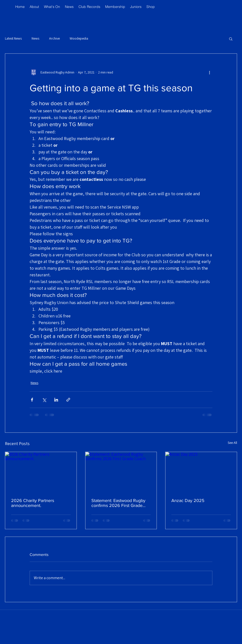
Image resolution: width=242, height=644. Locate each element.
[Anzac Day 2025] (201, 472)
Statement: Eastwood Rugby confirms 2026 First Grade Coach (118, 503)
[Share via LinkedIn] (56, 400)
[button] (234, 9)
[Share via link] (68, 400)
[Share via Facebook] (32, 400)
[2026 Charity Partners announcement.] (41, 472)
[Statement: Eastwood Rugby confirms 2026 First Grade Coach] (121, 472)
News (35, 38)
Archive (54, 38)
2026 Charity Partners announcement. (33, 503)
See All (232, 443)
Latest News (13, 38)
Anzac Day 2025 (188, 501)
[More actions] (209, 72)
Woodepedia (79, 38)
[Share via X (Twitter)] (44, 400)
